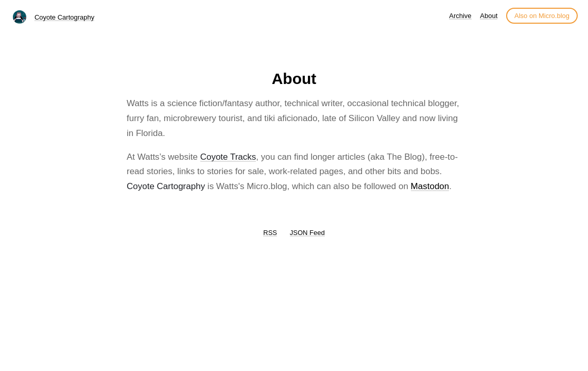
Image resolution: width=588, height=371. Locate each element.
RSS (270, 233)
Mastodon (430, 186)
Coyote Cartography (64, 17)
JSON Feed (307, 233)
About (489, 16)
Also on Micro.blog (542, 16)
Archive (460, 16)
